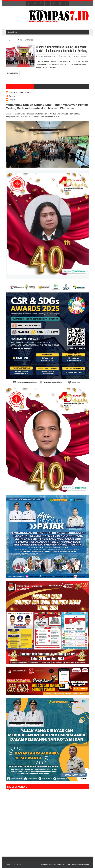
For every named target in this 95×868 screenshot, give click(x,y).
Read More (13, 73)
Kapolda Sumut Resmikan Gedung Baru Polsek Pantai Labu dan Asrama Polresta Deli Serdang (62, 49)
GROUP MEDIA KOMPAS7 (20, 92)
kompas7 (12, 100)
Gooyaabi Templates (81, 864)
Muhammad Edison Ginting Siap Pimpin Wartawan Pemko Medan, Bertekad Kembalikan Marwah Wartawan (47, 106)
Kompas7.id (14, 96)
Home (10, 40)
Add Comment (81, 56)
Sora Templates (55, 864)
